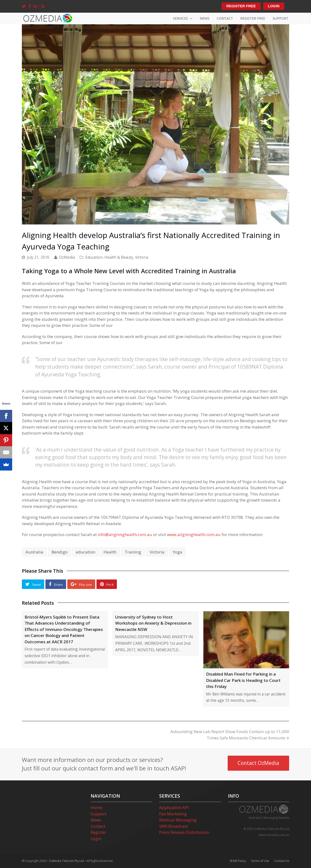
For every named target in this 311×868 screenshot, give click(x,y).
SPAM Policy (238, 861)
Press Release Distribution (184, 832)
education (86, 552)
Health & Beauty (119, 257)
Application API (174, 807)
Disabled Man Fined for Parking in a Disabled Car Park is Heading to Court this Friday (243, 680)
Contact (98, 826)
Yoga (177, 552)
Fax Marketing (173, 814)
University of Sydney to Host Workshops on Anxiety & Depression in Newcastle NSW (153, 623)
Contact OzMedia (258, 763)
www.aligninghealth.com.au (194, 534)
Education (94, 257)
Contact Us (282, 861)
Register (98, 832)
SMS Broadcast (174, 826)
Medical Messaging (178, 820)
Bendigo (60, 552)
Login (96, 839)
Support (99, 814)
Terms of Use (260, 861)
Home (96, 807)
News (96, 820)
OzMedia (67, 257)
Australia (34, 552)
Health (110, 552)
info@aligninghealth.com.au (125, 534)
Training (133, 552)
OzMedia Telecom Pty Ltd (66, 861)
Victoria (142, 257)
